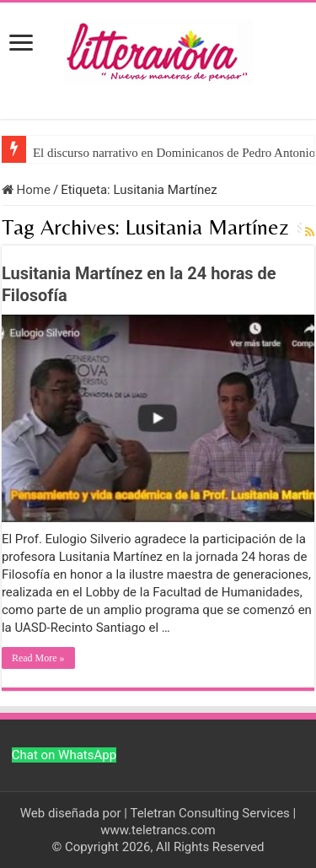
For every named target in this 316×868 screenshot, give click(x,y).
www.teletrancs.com (158, 830)
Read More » (38, 658)
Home (26, 190)
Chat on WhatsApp (64, 755)
